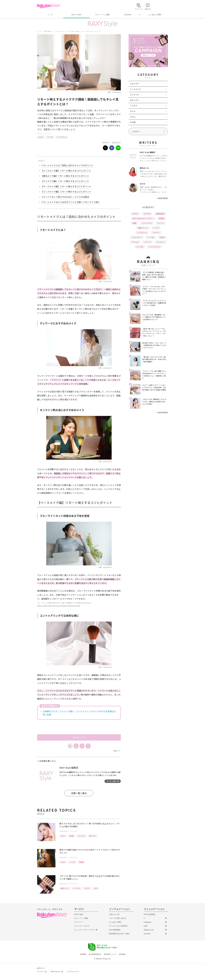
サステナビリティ (73, 972)
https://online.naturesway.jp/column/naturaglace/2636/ (59, 606)
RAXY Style (76, 15)
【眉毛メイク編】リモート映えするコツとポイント (65, 176)
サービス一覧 (42, 972)
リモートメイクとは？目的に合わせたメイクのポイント (67, 165)
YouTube (147, 934)
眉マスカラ (92, 836)
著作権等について (110, 954)
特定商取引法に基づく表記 (119, 934)
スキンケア (135, 84)
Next (116, 751)
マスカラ (87, 888)
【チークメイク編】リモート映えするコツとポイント (66, 186)
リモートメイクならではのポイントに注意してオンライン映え (70, 202)
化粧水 (162, 237)
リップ (156, 228)
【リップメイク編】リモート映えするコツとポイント (66, 192)
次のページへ (79, 737)
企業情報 (83, 954)
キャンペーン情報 (102, 15)
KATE (96, 888)
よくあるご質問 (155, 15)
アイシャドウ (147, 223)
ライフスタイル (62, 137)
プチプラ (156, 233)
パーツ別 (50, 137)
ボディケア (134, 100)
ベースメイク (135, 89)
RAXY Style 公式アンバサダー (143, 218)
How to (41, 137)
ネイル (133, 111)
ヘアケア (134, 106)
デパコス (135, 242)
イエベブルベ (137, 237)
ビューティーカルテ (82, 926)
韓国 (135, 223)
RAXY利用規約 (115, 930)
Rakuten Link (149, 930)
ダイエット (161, 242)
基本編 (72, 836)
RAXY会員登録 (149, 914)
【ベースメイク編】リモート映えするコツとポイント (66, 171)
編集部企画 (160, 214)
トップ (50, 15)
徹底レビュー (65, 888)
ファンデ (147, 242)
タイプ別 (140, 247)
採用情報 (122, 954)
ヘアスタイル (142, 233)
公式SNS (128, 15)
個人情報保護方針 (95, 954)
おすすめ (147, 214)
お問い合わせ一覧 (57, 972)
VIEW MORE (162, 198)
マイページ (79, 922)
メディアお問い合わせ (118, 918)
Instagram (147, 922)
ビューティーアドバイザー (84, 930)
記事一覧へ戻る (79, 793)
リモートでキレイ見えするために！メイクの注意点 (65, 197)
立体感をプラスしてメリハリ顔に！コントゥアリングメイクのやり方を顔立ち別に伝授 (79, 713)
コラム (133, 117)
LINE (146, 926)
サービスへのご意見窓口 (118, 926)
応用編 (81, 862)
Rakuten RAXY (49, 6)
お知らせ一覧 (114, 914)
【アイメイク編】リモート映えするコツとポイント (65, 181)
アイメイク (47, 134)
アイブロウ (81, 836)
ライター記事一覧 (113, 781)
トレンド (161, 223)
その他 (133, 122)
